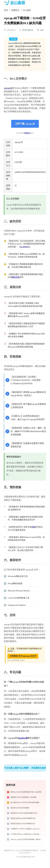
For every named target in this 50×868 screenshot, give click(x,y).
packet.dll (23, 738)
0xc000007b (25, 247)
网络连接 (16, 277)
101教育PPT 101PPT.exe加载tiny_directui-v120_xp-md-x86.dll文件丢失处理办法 (26, 829)
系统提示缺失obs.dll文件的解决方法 (23, 824)
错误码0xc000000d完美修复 (20, 808)
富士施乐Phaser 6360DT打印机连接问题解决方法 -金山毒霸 (26, 802)
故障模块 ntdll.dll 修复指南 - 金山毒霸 (23, 797)
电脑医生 (15, 10)
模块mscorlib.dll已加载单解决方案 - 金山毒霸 (26, 792)
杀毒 (33, 527)
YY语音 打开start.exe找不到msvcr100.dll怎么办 (26, 834)
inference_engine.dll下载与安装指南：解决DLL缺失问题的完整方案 (26, 839)
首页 (6, 10)
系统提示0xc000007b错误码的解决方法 (24, 813)
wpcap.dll (8, 88)
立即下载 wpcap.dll (25, 124)
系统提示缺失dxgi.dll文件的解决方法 (23, 818)
